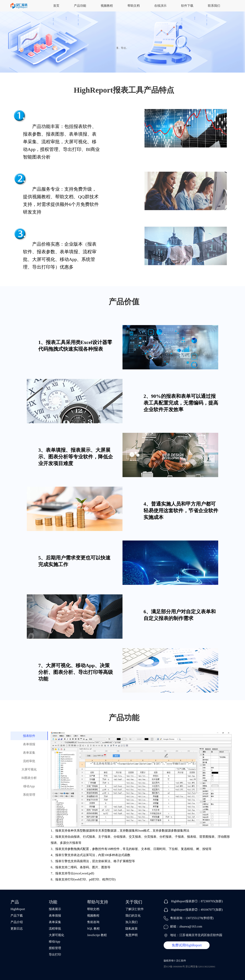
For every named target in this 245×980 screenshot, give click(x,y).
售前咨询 (93, 922)
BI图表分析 (29, 778)
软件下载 (187, 6)
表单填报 (29, 744)
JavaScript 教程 (97, 935)
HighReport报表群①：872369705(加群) (197, 901)
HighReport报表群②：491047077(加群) (197, 910)
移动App (29, 786)
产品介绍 (17, 922)
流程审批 (29, 761)
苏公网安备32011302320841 (200, 967)
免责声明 (131, 935)
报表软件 (29, 736)
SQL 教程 (93, 929)
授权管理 (55, 948)
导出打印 (55, 955)
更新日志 (17, 929)
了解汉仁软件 (135, 909)
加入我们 (131, 922)
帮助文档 (134, 6)
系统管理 (29, 795)
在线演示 (160, 6)
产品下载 (17, 916)
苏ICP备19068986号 (174, 967)
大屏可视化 (29, 769)
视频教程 (107, 6)
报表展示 (55, 909)
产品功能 (80, 6)
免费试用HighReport (187, 945)
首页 (56, 6)
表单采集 (29, 753)
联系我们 (214, 6)
